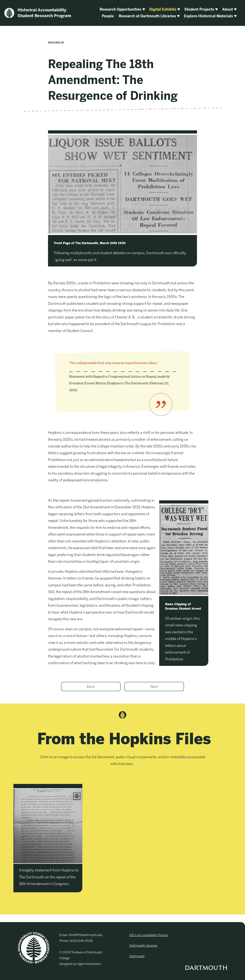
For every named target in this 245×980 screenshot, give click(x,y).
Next (154, 687)
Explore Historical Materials (208, 16)
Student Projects (199, 9)
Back (91, 687)
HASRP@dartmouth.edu (86, 935)
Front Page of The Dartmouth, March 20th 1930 (90, 243)
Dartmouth (137, 956)
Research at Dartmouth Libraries (147, 16)
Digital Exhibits (163, 9)
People (108, 16)
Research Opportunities (120, 9)
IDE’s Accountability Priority (149, 935)
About (227, 9)
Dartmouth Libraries (143, 946)
